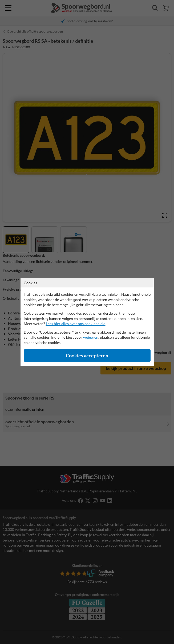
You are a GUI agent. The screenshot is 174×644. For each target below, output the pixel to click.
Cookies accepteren (87, 356)
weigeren (91, 337)
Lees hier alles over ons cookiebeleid (76, 324)
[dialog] (87, 322)
